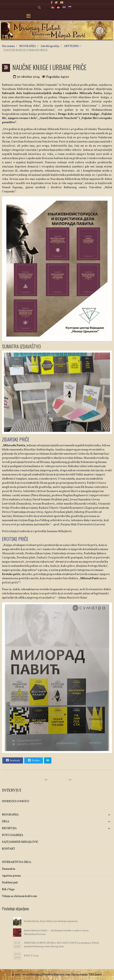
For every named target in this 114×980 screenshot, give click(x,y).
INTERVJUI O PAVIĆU (16, 801)
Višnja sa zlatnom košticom (19, 896)
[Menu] (29, 16)
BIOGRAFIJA (10, 815)
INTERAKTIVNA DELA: (17, 862)
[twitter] (56, 3)
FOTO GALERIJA (13, 835)
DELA (6, 822)
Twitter (33, 760)
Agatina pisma (11, 876)
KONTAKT (9, 849)
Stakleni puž (10, 883)
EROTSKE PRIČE (15, 539)
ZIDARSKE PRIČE (16, 439)
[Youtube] (62, 3)
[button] (94, 815)
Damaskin (9, 869)
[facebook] (52, 3)
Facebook (13, 760)
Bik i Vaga (8, 889)
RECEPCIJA (9, 828)
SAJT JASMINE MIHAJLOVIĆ (20, 842)
